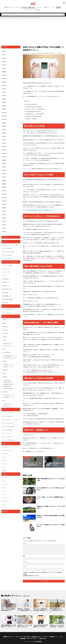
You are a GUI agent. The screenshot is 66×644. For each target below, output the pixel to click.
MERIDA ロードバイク (9, 363)
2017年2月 (4, 226)
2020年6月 (4, 92)
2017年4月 (4, 219)
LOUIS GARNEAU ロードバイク (11, 354)
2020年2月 (4, 105)
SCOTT (5, 370)
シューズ (5, 452)
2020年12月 (4, 72)
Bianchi (4, 320)
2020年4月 (4, 98)
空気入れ (5, 466)
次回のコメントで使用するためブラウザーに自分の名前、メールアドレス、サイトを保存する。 (43, 572)
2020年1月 (4, 109)
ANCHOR (5, 317)
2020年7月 (4, 88)
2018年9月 (4, 162)
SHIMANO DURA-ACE (9, 380)
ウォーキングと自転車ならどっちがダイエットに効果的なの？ (51, 525)
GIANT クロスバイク (9, 340)
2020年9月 (4, 82)
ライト (4, 462)
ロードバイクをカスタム (8, 432)
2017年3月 (4, 223)
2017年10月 (4, 199)
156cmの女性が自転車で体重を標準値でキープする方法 (41, 624)
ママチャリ (5, 303)
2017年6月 (4, 213)
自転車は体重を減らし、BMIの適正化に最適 (34, 114)
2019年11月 (4, 115)
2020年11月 (4, 75)
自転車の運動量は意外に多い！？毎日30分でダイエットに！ (57, 609)
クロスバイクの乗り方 (7, 246)
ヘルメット (5, 459)
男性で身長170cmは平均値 (30, 104)
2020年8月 (4, 85)
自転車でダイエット (54, 53)
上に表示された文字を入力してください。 (31, 575)
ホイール (5, 503)
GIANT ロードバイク (9, 342)
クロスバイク (17, 7)
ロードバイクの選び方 (7, 425)
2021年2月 (4, 65)
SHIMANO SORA (8, 382)
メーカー (53, 7)
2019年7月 (4, 129)
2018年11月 (4, 156)
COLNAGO (5, 330)
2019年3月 (4, 142)
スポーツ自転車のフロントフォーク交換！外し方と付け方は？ (51, 488)
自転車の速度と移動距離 (8, 297)
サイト (24, 567)
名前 (24, 556)
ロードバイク (40, 7)
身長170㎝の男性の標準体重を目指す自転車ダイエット (8, 609)
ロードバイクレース (7, 429)
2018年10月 (4, 159)
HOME (4, 18)
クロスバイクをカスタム (8, 256)
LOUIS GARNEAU (7, 349)
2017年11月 (4, 196)
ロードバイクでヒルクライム (9, 409)
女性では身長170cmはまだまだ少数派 (33, 106)
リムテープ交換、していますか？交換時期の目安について (51, 498)
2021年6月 (4, 51)
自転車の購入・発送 (7, 293)
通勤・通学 (5, 300)
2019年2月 (4, 145)
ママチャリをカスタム (7, 310)
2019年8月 (4, 125)
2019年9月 (4, 122)
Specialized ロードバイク (9, 393)
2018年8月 (4, 166)
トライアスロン (6, 266)
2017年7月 (4, 209)
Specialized (5, 388)
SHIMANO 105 (7, 376)
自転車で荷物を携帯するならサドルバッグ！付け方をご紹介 (51, 479)
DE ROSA (5, 334)
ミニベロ (5, 273)
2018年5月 (4, 176)
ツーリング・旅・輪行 (7, 263)
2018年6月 (4, 172)
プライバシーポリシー (29, 9)
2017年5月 (4, 216)
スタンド (5, 456)
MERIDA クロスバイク (9, 361)
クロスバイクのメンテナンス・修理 (10, 243)
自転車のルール (6, 283)
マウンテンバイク (7, 270)
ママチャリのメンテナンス (8, 307)
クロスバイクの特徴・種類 (8, 250)
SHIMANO (5, 373)
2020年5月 (4, 95)
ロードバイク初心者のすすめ (9, 436)
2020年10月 (4, 78)
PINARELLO (5, 366)
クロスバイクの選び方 (7, 253)
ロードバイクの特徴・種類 (8, 422)
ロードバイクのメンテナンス (9, 419)
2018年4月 (4, 179)
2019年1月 (4, 149)
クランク (5, 472)
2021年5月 (4, 55)
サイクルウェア (6, 442)
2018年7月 (4, 169)
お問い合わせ (38, 9)
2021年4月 (4, 58)
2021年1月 (4, 68)
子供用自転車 (6, 276)
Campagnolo (5, 323)
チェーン (5, 486)
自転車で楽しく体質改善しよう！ (32, 118)
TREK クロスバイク (8, 400)
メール (24, 561)
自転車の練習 (6, 290)
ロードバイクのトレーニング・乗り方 (11, 415)
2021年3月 (4, 61)
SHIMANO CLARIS (8, 378)
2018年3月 (4, 182)
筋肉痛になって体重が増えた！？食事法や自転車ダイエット (25, 609)
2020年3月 (4, 102)
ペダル (4, 499)
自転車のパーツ (47, 7)
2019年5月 (4, 135)
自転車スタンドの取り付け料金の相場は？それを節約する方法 (51, 516)
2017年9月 (4, 203)
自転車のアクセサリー (9, 7)
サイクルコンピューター (8, 446)
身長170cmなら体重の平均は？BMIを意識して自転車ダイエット (32, 18)
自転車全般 (58, 7)
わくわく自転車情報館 (37, 639)
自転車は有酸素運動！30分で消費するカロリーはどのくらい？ (9, 624)
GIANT (4, 337)
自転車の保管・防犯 (7, 286)
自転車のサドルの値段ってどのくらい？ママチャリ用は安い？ (51, 507)
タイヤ (4, 483)
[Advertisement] (33, 32)
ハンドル (5, 489)
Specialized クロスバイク (9, 391)
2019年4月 (4, 139)
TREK (4, 397)
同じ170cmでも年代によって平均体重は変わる (34, 109)
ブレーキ (5, 493)
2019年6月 (4, 132)
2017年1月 (4, 229)
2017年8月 (4, 206)
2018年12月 (4, 152)
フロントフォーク (7, 496)
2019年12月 (4, 112)
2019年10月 (4, 119)
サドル (4, 476)
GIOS (4, 346)
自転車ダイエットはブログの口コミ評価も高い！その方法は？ (57, 624)
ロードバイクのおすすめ (8, 412)
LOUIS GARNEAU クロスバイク (11, 352)
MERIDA (5, 358)
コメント (25, 543)
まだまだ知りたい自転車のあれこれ (28, 7)
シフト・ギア (6, 479)
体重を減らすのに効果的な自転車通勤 (33, 116)
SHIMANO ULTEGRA (9, 384)
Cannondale (5, 327)
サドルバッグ (6, 449)
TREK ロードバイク (8, 402)
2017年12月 (4, 193)
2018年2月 (4, 186)
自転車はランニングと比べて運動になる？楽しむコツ (25, 624)
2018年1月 (4, 189)
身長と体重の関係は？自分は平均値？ (33, 111)
